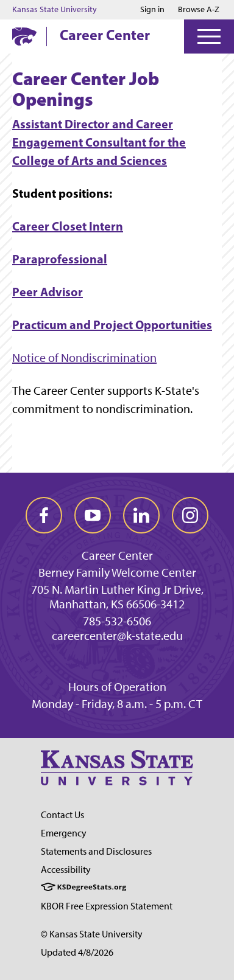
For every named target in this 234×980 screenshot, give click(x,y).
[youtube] (93, 515)
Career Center (105, 35)
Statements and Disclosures (96, 851)
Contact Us (62, 815)
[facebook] (44, 515)
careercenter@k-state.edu (117, 636)
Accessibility (66, 870)
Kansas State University (55, 10)
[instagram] (190, 515)
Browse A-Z (199, 9)
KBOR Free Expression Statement (107, 906)
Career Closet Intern (68, 226)
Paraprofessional (60, 259)
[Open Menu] (209, 36)
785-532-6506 (117, 621)
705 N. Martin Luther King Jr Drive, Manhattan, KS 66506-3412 (117, 597)
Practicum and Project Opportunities (112, 325)
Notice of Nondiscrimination (84, 358)
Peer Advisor (48, 292)
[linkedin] (141, 515)
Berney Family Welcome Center (117, 572)
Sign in (152, 10)
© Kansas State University (92, 934)
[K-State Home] (24, 36)
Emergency (64, 833)
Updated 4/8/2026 (77, 952)
